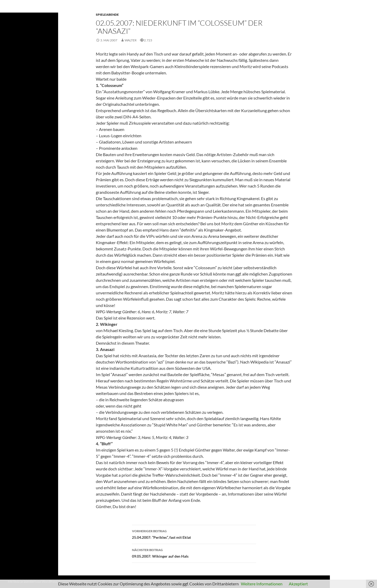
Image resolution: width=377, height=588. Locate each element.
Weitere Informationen (262, 584)
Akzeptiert (298, 584)
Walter (131, 40)
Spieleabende (107, 15)
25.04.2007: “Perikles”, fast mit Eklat (194, 534)
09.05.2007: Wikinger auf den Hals (194, 553)
